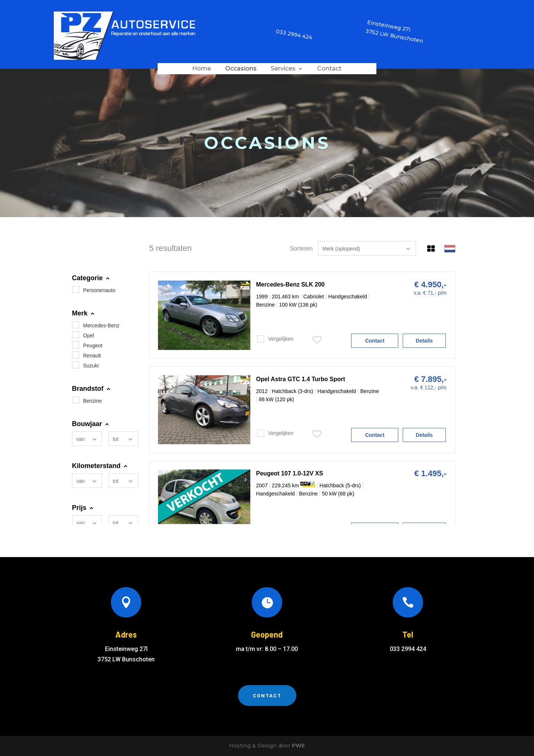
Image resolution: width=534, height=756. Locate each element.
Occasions (241, 69)
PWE (298, 746)
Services (283, 69)
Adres (126, 634)
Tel (408, 634)
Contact (329, 69)
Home (202, 69)
